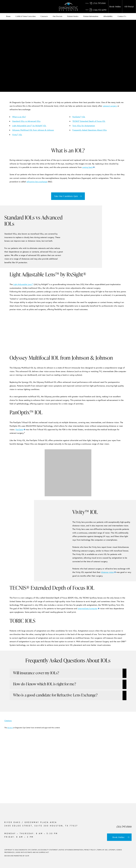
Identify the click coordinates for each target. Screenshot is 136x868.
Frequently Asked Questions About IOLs (90, 130)
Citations (10, 721)
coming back (87, 167)
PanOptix (19, 429)
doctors (10, 728)
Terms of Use (102, 850)
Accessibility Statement (48, 850)
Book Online (115, 6)
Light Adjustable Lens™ (23, 284)
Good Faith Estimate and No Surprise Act (32, 852)
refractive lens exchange (37, 182)
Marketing (18, 856)
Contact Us (122, 16)
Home (8, 16)
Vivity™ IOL (17, 135)
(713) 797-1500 (96, 3)
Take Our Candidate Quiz (66, 196)
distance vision (108, 572)
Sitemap (112, 850)
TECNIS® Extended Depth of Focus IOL (89, 121)
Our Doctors (58, 16)
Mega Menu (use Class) (130, 16)
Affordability (108, 16)
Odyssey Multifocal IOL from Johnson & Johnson (33, 130)
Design (7, 856)
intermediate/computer (88, 608)
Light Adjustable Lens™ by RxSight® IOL (29, 126)
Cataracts (44, 16)
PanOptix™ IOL (79, 117)
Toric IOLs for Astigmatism (84, 126)
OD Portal (129, 6)
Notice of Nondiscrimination (71, 850)
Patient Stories (73, 16)
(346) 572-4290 (96, 10)
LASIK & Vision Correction (26, 16)
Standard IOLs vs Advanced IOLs (26, 121)
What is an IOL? (19, 117)
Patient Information (91, 16)
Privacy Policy (90, 850)
